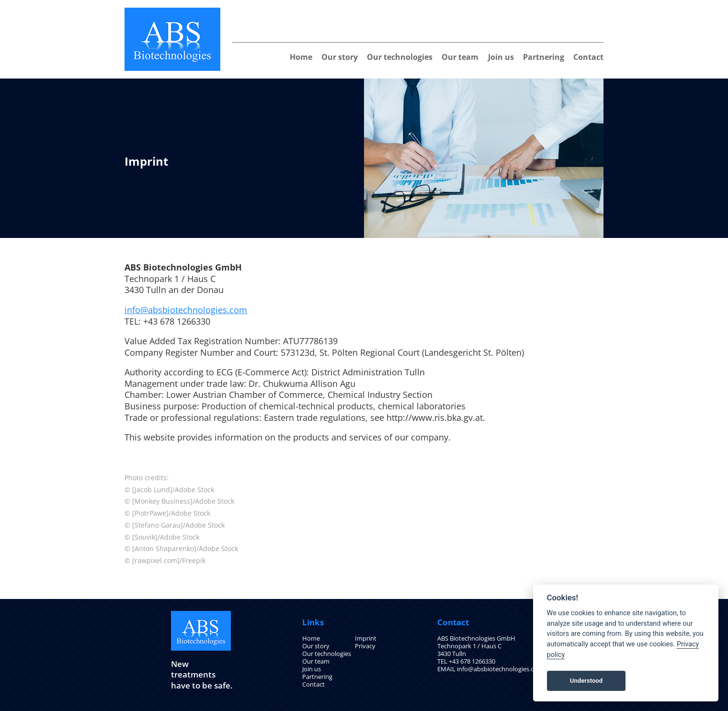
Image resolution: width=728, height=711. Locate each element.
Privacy (365, 646)
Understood (586, 681)
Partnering (544, 57)
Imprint (366, 638)
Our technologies (400, 57)
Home (301, 57)
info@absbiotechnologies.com (186, 310)
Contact (588, 57)
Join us (501, 57)
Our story (340, 57)
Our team (460, 57)
